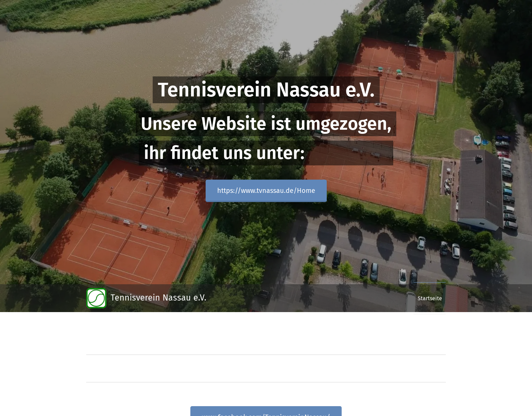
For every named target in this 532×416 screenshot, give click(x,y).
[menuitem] (427, 298)
